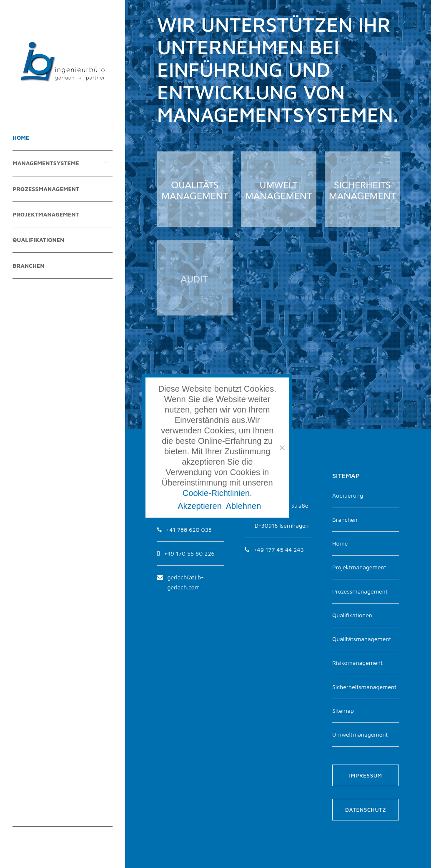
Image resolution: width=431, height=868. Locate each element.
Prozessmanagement (360, 591)
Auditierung (348, 495)
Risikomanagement (357, 663)
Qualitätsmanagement (362, 639)
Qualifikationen (352, 615)
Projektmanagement (359, 567)
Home (340, 543)
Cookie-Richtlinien (216, 493)
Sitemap (343, 711)
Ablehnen (244, 506)
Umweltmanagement (360, 734)
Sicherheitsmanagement (364, 687)
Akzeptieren (200, 506)
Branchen (345, 520)
